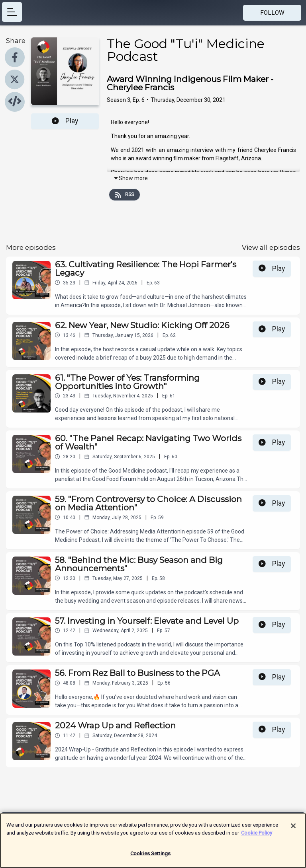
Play (65, 121)
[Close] (293, 830)
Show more (130, 178)
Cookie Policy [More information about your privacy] (257, 836)
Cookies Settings (150, 857)
